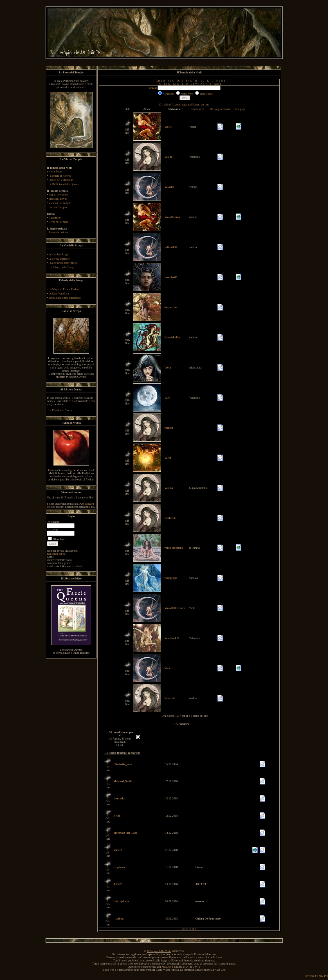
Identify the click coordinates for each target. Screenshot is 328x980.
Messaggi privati (58, 199)
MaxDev (166, 967)
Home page (239, 109)
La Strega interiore (59, 259)
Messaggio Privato (220, 109)
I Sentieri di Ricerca (60, 176)
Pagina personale (58, 195)
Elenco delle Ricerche (61, 180)
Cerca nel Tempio (59, 222)
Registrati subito (56, 554)
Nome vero (198, 109)
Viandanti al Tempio (60, 203)
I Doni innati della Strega (63, 263)
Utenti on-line (201, 104)
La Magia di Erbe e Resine (64, 289)
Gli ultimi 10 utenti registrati (176, 104)
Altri (216, 84)
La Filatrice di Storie (60, 410)
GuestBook (55, 218)
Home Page (55, 171)
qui (92, 507)
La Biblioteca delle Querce (64, 184)
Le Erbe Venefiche (59, 294)
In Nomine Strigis (59, 254)
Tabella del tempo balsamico (65, 298)
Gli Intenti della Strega (61, 267)
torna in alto (189, 929)
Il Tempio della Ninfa (159, 951)
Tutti (158, 81)
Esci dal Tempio (58, 207)
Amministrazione (58, 232)
